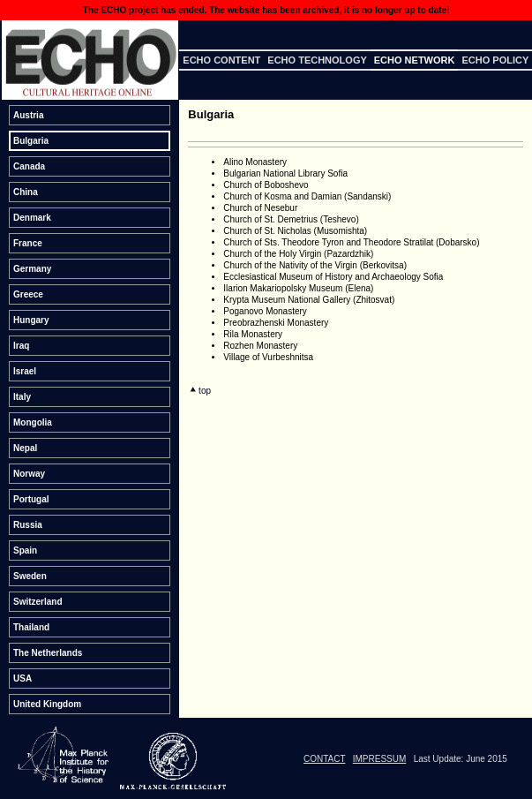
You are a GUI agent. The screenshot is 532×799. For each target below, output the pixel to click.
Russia (28, 525)
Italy (22, 397)
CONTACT (324, 759)
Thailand (31, 627)
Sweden (30, 576)
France (28, 243)
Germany (32, 269)
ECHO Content (221, 60)
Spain (25, 550)
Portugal (31, 499)
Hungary (31, 320)
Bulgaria (31, 141)
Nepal (25, 448)
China (26, 192)
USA (22, 678)
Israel (25, 371)
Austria (28, 115)
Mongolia (33, 422)
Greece (28, 294)
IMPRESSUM (380, 759)
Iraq (21, 346)
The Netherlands (48, 653)
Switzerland (38, 602)
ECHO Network (415, 60)
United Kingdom (47, 704)
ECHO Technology (317, 60)
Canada (29, 166)
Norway (29, 474)
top (200, 391)
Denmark (32, 218)
